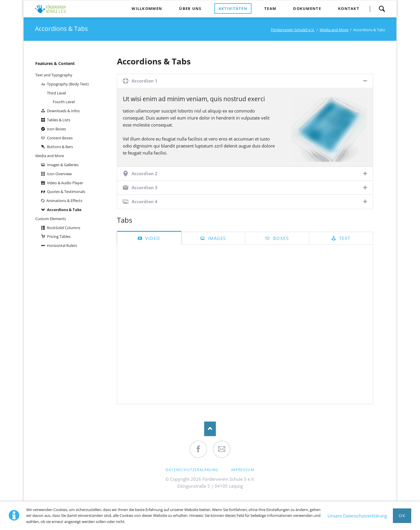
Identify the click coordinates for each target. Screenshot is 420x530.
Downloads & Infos (63, 111)
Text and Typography (54, 75)
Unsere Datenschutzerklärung (357, 516)
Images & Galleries (63, 165)
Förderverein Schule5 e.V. (293, 30)
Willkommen (147, 8)
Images (216, 238)
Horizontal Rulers (62, 245)
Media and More (334, 30)
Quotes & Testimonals (66, 192)
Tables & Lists (59, 120)
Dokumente (307, 8)
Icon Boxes (56, 129)
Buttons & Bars (60, 147)
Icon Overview (59, 174)
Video (152, 238)
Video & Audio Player (65, 183)
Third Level (56, 93)
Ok (402, 516)
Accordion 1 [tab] (145, 81)
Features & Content (55, 63)
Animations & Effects (64, 201)
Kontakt (349, 8)
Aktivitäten (233, 8)
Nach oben (210, 429)
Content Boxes (60, 138)
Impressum (243, 470)
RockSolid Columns (64, 228)
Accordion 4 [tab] (145, 201)
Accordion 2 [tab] (145, 173)
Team (270, 8)
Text (344, 238)
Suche (382, 9)
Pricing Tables (59, 236)
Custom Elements (51, 219)
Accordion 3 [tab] (145, 187)
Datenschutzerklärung (192, 470)
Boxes (280, 238)
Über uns (190, 8)
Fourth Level (64, 102)
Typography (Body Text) (68, 84)
